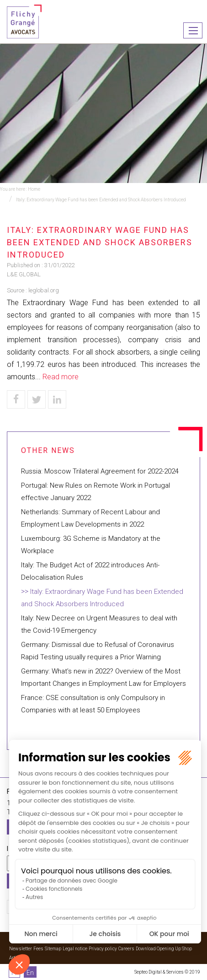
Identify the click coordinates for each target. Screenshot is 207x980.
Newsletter (21, 949)
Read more (61, 377)
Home (34, 189)
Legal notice (75, 949)
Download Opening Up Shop (164, 949)
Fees (38, 949)
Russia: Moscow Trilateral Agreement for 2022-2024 (100, 471)
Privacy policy (103, 949)
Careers (126, 949)
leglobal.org (44, 290)
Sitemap (53, 949)
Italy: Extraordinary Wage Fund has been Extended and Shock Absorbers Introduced (101, 200)
